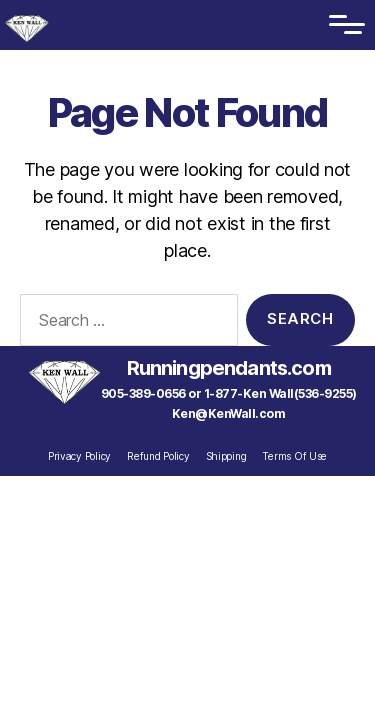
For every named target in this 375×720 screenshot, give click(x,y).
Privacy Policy (79, 456)
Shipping (226, 456)
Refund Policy (158, 456)
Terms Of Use (294, 456)
